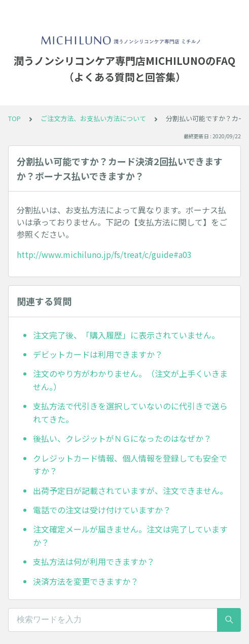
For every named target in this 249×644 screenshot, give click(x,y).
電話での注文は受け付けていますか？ (102, 510)
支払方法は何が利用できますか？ (94, 561)
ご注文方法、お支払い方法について (93, 118)
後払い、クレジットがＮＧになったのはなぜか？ (122, 438)
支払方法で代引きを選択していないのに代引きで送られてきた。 (130, 412)
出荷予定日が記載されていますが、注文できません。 (130, 490)
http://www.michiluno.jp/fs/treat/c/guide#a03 (104, 254)
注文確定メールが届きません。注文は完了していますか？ (130, 536)
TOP (14, 118)
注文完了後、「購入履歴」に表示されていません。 (126, 335)
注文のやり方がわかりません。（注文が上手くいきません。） (130, 380)
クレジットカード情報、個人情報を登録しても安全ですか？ (130, 465)
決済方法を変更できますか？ (86, 581)
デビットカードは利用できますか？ (98, 354)
